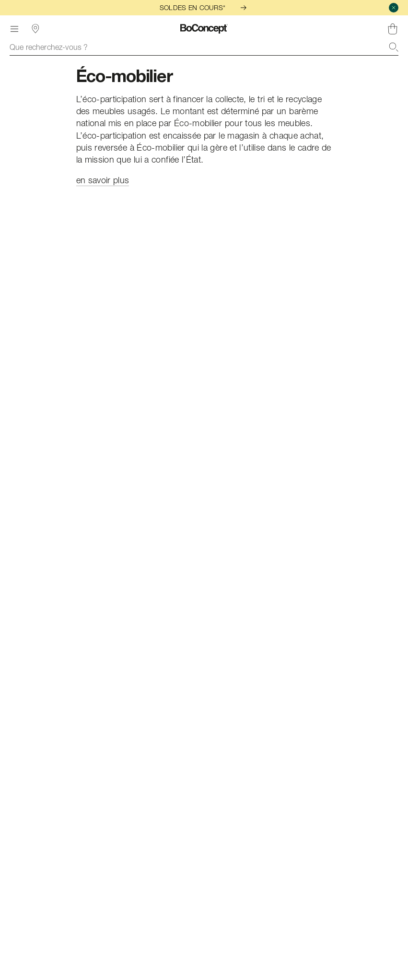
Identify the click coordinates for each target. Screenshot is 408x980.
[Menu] (14, 29)
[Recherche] (394, 47)
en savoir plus (103, 180)
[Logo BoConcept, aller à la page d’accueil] (204, 29)
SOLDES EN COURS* (204, 7)
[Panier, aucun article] (393, 29)
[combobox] (204, 47)
